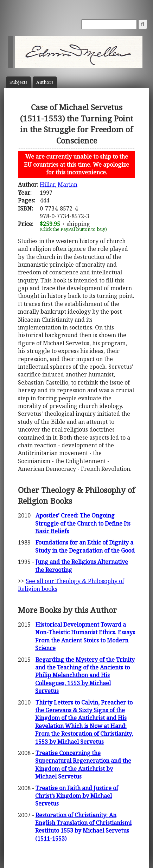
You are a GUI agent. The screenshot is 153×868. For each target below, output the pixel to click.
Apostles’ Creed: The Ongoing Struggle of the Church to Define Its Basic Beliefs (83, 523)
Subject (18, 82)
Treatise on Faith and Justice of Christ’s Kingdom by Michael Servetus (77, 796)
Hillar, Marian (59, 185)
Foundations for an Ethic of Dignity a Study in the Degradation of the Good (85, 546)
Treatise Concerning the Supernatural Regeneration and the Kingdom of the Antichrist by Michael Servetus (83, 765)
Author (45, 82)
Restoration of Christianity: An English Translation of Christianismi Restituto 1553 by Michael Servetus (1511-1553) (83, 827)
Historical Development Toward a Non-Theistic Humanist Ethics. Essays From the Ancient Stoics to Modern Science (85, 636)
